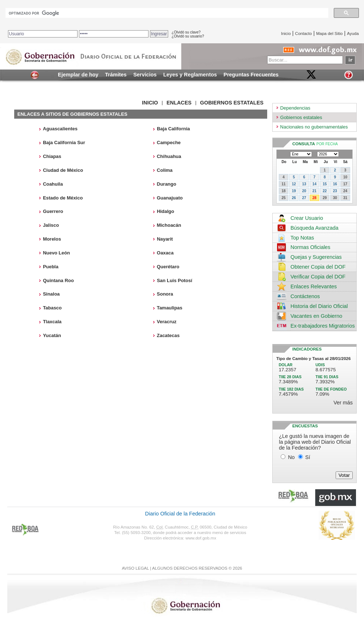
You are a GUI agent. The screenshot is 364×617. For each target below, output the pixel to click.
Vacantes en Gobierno (316, 316)
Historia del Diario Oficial (319, 306)
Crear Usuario (307, 218)
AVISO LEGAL (135, 568)
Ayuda (353, 33)
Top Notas (302, 238)
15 (325, 184)
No (291, 457)
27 (304, 198)
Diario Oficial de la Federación (180, 514)
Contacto (304, 33)
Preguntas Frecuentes (251, 75)
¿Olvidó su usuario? (188, 36)
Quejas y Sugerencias (316, 257)
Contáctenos (305, 296)
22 (325, 191)
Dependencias (295, 108)
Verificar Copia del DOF (318, 277)
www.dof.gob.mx (201, 538)
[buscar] (166, 13)
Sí (308, 457)
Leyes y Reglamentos (190, 75)
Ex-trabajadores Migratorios (323, 326)
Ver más (343, 403)
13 (304, 184)
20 (304, 191)
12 (294, 184)
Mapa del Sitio (329, 33)
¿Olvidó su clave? (186, 32)
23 (335, 191)
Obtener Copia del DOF (318, 267)
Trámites (116, 75)
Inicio (286, 33)
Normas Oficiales (310, 247)
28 (314, 198)
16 (335, 184)
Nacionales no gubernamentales (314, 127)
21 (314, 191)
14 (314, 184)
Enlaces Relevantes (314, 286)
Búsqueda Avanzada (314, 228)
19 (294, 191)
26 (294, 198)
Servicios (145, 75)
